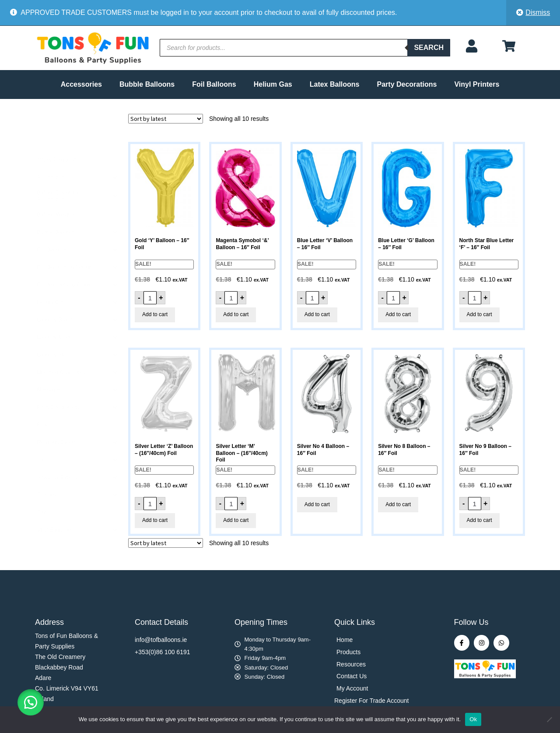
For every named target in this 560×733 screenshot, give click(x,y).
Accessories (81, 84)
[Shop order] (166, 119)
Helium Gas (273, 84)
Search (429, 48)
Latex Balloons (335, 84)
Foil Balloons (214, 84)
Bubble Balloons (147, 84)
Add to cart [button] (155, 314)
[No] (549, 719)
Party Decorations (407, 84)
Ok (473, 719)
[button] (31, 702)
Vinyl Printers (477, 84)
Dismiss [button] (538, 12)
